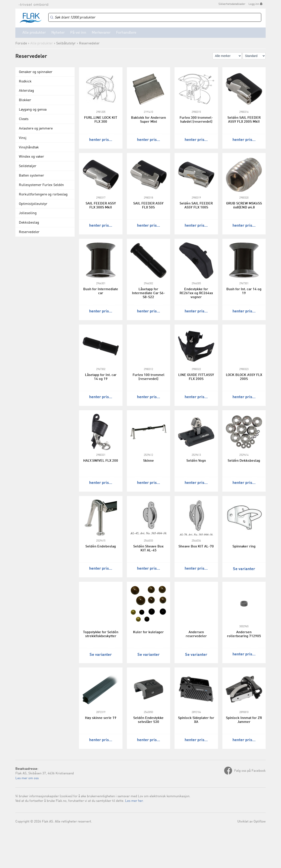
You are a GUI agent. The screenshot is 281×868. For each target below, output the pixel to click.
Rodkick (25, 82)
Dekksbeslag (29, 223)
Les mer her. (134, 801)
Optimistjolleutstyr (33, 204)
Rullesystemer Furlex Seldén (41, 185)
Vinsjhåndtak (29, 148)
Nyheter (58, 33)
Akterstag (26, 91)
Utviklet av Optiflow (251, 822)
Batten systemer (32, 176)
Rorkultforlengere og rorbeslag (43, 195)
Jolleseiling (28, 213)
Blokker (25, 100)
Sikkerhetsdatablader (232, 4)
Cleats (24, 119)
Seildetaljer (28, 166)
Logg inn (254, 4)
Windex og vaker (32, 157)
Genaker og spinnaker (36, 72)
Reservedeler (89, 44)
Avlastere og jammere (36, 129)
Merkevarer (101, 33)
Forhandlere (126, 33)
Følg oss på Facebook (250, 771)
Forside (21, 44)
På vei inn (78, 33)
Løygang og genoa (33, 110)
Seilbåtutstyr (66, 44)
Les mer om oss (27, 778)
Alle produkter (34, 33)
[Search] (155, 17)
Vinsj (23, 138)
